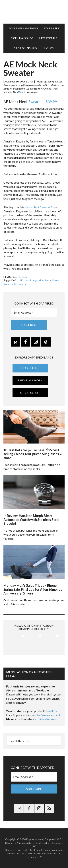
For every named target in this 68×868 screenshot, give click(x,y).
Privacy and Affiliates (49, 853)
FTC (39, 857)
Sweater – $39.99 (43, 101)
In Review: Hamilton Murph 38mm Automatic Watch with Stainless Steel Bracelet (31, 520)
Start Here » (30, 368)
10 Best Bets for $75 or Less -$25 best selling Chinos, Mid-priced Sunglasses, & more (33, 454)
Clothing (22, 277)
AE (21, 280)
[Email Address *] (34, 312)
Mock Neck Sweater (37, 207)
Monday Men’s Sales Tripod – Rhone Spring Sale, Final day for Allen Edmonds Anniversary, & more (33, 589)
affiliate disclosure (47, 719)
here (21, 92)
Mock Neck (45, 280)
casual (27, 280)
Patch (56, 280)
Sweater (8, 284)
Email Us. (52, 711)
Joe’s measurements (49, 715)
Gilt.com (31, 857)
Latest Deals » (30, 392)
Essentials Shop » (30, 380)
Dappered (34, 12)
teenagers (20, 284)
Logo (35, 280)
